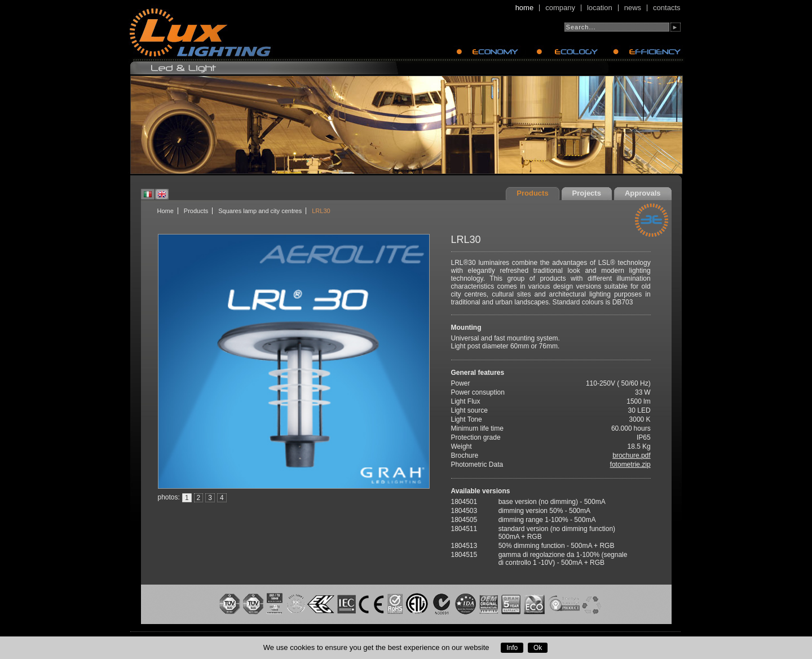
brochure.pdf (631, 455)
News (633, 8)
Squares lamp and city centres (260, 211)
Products (532, 193)
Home (525, 8)
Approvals (643, 193)
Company (560, 8)
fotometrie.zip (630, 465)
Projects (587, 193)
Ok (538, 648)
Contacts (667, 8)
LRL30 (321, 211)
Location (600, 8)
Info (512, 648)
